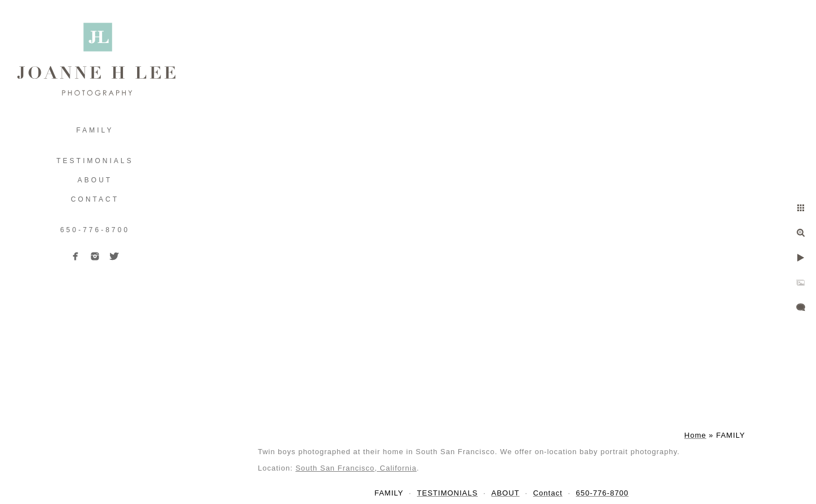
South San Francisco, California (356, 468)
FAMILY (95, 130)
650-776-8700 (95, 230)
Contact (95, 199)
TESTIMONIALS (95, 161)
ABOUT (95, 180)
